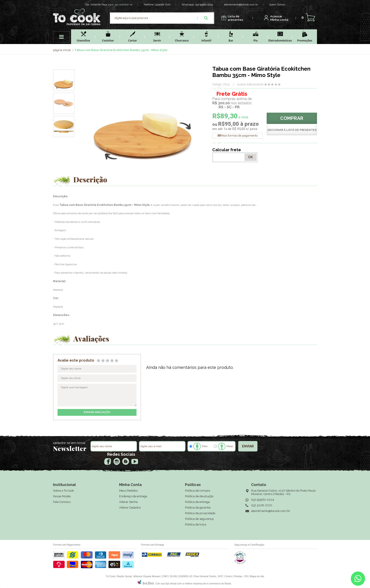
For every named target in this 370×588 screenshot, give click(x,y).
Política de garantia (198, 508)
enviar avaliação (97, 412)
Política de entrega (197, 502)
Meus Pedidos (128, 491)
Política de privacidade (200, 513)
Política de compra (198, 491)
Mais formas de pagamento (239, 136)
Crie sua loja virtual (166, 583)
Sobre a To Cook (64, 491)
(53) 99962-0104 (204, 5)
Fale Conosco (62, 502)
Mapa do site (257, 576)
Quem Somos (277, 5)
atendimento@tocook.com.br (241, 5)
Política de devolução (199, 496)
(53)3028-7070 (163, 5)
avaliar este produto (250, 84)
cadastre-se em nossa (69, 443)
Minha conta (279, 18)
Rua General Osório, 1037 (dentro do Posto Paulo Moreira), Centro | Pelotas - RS (283, 492)
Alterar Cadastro (130, 508)
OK (250, 157)
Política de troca (196, 524)
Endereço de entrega (133, 496)
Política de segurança (199, 519)
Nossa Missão (62, 496)
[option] (64, 80)
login (111, 5)
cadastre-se (125, 5)
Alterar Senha (128, 502)
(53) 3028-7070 (262, 505)
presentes (236, 18)
